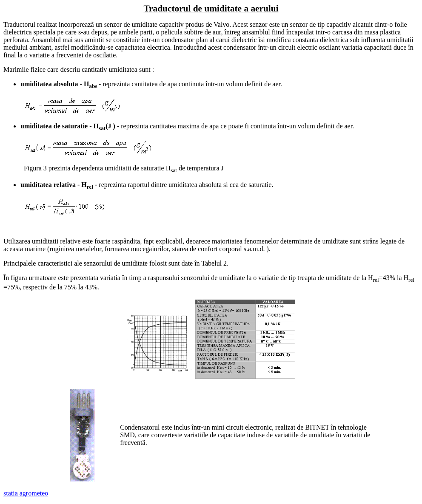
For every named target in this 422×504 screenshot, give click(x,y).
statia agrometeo (26, 493)
